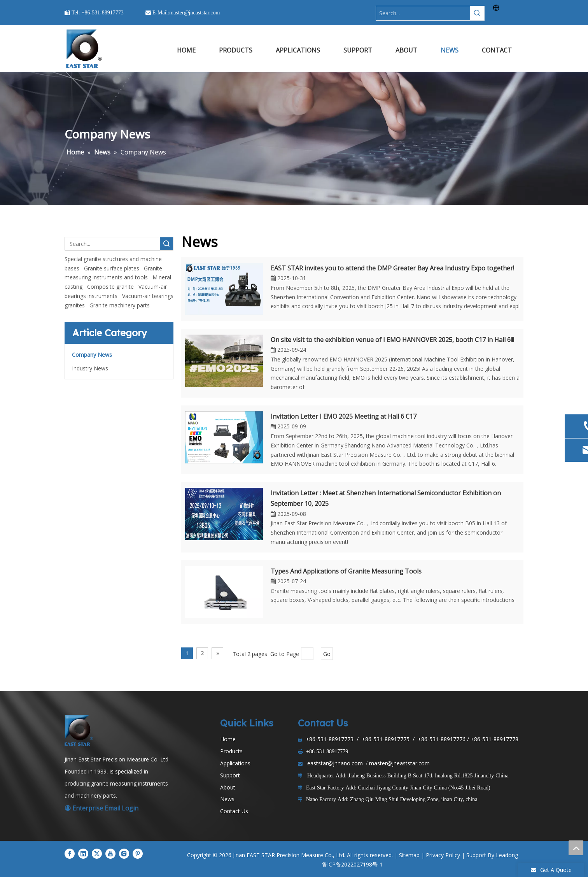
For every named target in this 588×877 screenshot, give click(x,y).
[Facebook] (70, 854)
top (576, 848)
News (227, 799)
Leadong (507, 855)
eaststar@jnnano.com (335, 763)
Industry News (90, 368)
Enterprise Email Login (101, 808)
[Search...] (423, 13)
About (228, 787)
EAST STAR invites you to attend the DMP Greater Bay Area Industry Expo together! (392, 268)
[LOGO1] (80, 730)
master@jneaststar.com (399, 763)
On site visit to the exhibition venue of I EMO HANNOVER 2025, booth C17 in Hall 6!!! (392, 340)
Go (327, 654)
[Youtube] (110, 854)
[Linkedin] (83, 854)
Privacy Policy (443, 855)
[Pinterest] (138, 854)
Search (166, 244)
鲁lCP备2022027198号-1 (352, 864)
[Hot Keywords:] (477, 13)
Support (230, 775)
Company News (92, 355)
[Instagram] (124, 854)
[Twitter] (97, 854)
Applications (235, 763)
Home (228, 739)
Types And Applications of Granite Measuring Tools (346, 571)
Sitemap (409, 855)
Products (231, 751)
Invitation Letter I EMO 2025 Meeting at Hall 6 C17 (344, 416)
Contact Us (234, 811)
